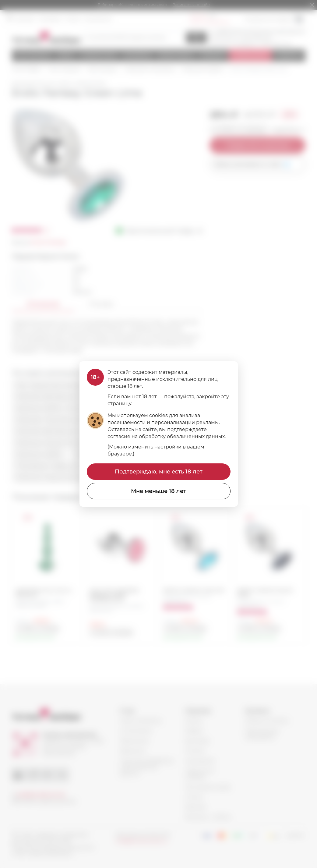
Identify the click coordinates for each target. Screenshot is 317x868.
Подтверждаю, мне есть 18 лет (159, 472)
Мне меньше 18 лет (158, 491)
